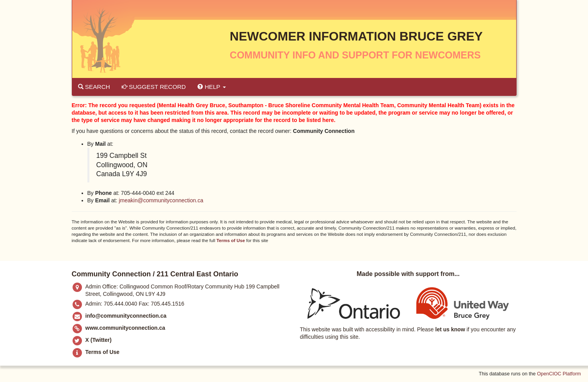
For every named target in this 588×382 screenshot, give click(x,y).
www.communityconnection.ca (125, 328)
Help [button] (211, 87)
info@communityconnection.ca (126, 316)
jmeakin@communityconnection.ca (161, 200)
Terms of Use (231, 240)
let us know (450, 329)
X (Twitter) (99, 340)
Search (94, 87)
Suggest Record (154, 87)
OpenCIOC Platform (559, 374)
